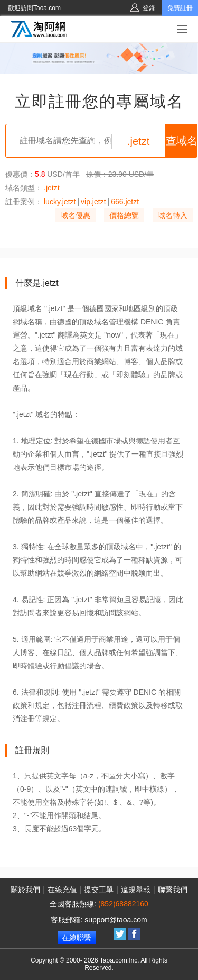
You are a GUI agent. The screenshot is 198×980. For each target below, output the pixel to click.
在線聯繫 (77, 938)
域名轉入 (173, 215)
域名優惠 (76, 215)
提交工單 (99, 890)
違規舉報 (136, 890)
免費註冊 (180, 8)
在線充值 (62, 890)
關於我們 (25, 890)
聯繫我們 (173, 890)
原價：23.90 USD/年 (120, 174)
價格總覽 (124, 215)
